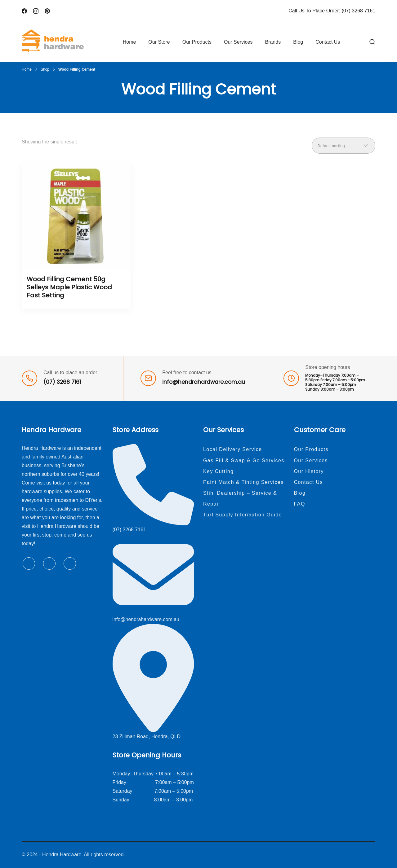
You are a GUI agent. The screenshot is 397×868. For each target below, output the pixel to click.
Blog (298, 42)
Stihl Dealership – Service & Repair (240, 498)
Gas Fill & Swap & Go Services (244, 460)
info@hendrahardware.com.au (204, 382)
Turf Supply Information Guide (243, 515)
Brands (273, 42)
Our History (309, 471)
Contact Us (328, 42)
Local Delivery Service (233, 449)
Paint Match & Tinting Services (243, 482)
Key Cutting (218, 471)
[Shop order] (343, 146)
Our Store (159, 42)
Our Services (238, 42)
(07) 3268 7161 (358, 11)
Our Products (197, 42)
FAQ (300, 504)
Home (129, 42)
